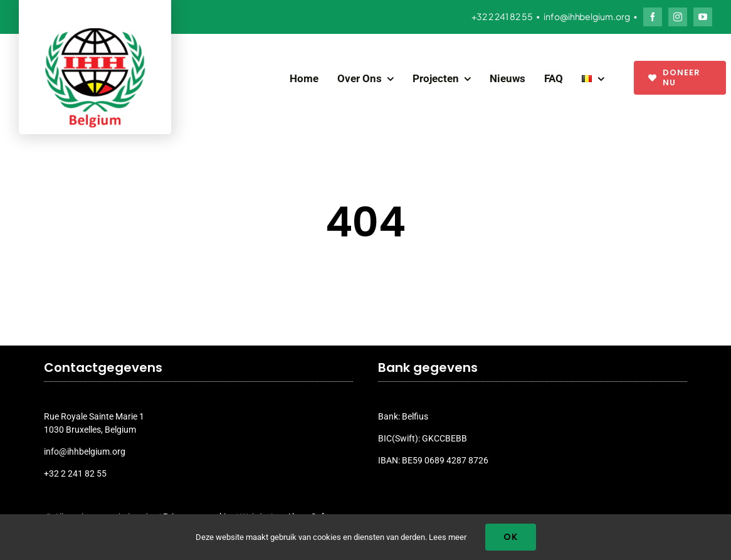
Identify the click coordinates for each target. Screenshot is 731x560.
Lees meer (448, 537)
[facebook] (653, 17)
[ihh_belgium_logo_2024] (95, 33)
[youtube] (703, 17)
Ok (511, 537)
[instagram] (678, 17)
